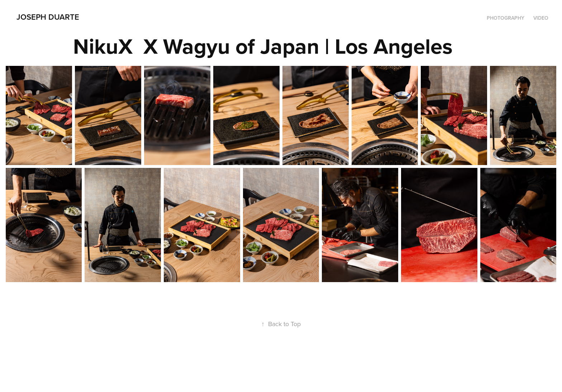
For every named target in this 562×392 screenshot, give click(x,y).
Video (541, 18)
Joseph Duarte (48, 17)
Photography (506, 18)
